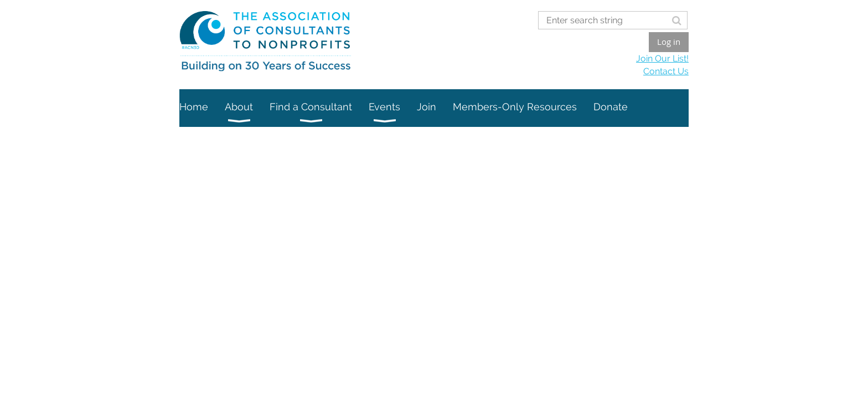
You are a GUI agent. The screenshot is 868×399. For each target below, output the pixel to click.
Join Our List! (662, 58)
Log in (669, 42)
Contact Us (666, 71)
